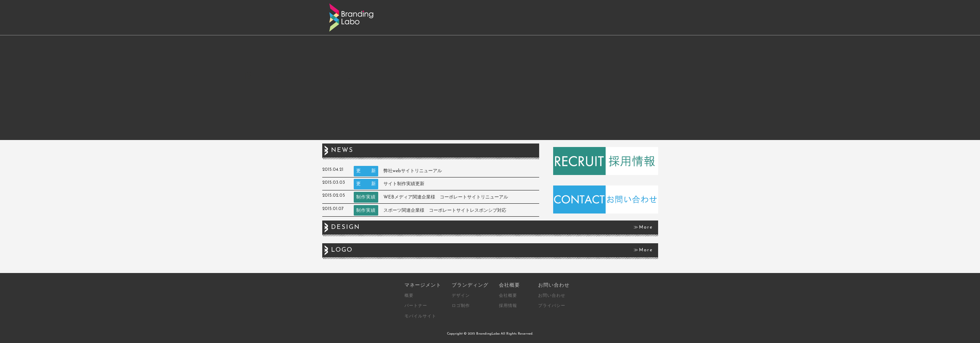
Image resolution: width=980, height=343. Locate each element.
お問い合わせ (554, 285)
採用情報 (508, 306)
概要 (409, 295)
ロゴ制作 (461, 306)
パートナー (416, 306)
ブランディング (470, 285)
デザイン (461, 295)
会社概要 (509, 285)
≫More (643, 227)
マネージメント (423, 285)
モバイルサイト (420, 316)
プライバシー (552, 306)
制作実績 (366, 197)
